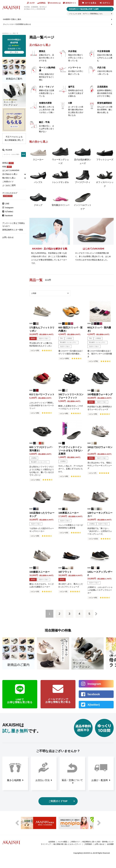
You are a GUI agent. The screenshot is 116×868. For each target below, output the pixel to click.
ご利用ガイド (8, 182)
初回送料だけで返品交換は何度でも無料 (84, 9)
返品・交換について (72, 780)
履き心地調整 (14, 780)
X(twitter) (94, 705)
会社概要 (110, 844)
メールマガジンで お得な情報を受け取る (58, 701)
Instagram (9, 208)
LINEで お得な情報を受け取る (20, 701)
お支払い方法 (43, 780)
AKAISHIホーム (7, 33)
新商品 (8, 163)
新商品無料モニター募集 (13, 230)
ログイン (106, 3)
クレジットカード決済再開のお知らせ (17, 24)
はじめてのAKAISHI (11, 170)
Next (112, 653)
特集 (7, 167)
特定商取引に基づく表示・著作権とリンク (98, 842)
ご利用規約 (88, 844)
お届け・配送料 (100, 780)
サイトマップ (46, 844)
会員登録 (52, 842)
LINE (7, 204)
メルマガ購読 (62, 842)
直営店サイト (71, 3)
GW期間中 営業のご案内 (12, 19)
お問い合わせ (8, 237)
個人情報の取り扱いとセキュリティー (67, 844)
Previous (4, 653)
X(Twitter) (9, 212)
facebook (9, 216)
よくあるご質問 (9, 185)
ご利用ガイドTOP (58, 801)
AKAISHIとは (55, 3)
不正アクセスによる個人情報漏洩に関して (14, 138)
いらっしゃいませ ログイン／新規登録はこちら (86, 14)
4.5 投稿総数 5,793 (14, 46)
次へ (96, 614)
